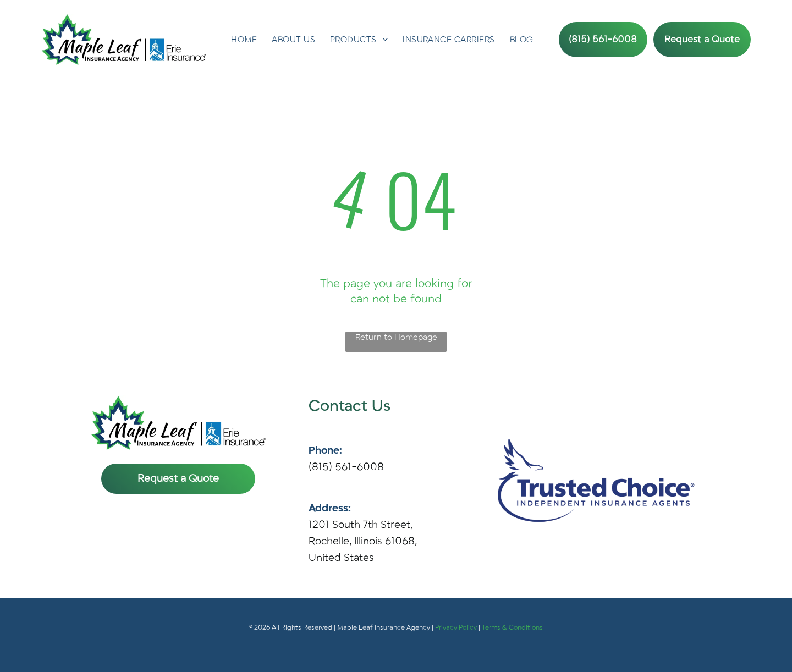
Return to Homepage (396, 337)
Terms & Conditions (512, 627)
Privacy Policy (456, 627)
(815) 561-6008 (346, 467)
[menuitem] (244, 40)
